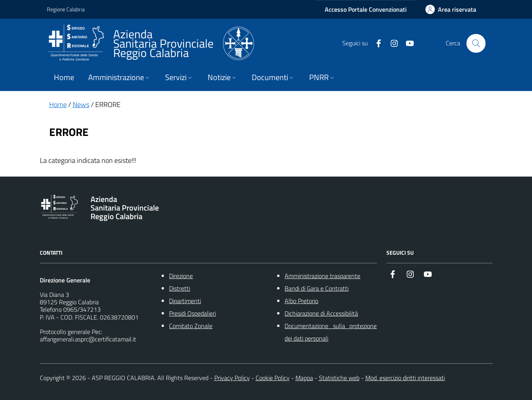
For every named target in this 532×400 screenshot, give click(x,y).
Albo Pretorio (301, 301)
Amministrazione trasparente (322, 276)
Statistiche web (339, 378)
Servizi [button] (179, 77)
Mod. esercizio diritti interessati (405, 378)
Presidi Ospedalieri (192, 313)
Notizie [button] (223, 77)
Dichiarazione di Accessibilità (321, 313)
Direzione (181, 276)
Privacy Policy (232, 378)
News (81, 104)
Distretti (180, 288)
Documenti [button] (273, 77)
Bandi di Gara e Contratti (317, 288)
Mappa (304, 378)
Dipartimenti (185, 301)
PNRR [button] (322, 77)
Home (64, 77)
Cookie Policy (273, 378)
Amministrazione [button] (120, 77)
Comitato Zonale (191, 326)
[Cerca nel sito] (476, 43)
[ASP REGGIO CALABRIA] (150, 43)
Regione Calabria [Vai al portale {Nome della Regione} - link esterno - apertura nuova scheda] (66, 9)
